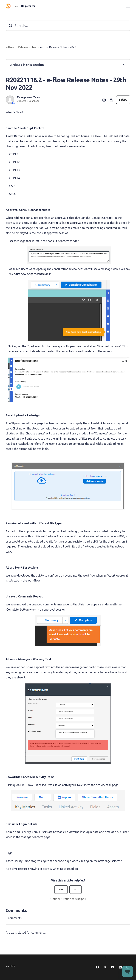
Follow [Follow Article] (123, 100)
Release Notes (27, 47)
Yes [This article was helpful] (61, 889)
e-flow (10, 47)
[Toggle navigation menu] (128, 6)
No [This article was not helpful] (76, 889)
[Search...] (68, 26)
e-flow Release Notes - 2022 (58, 47)
